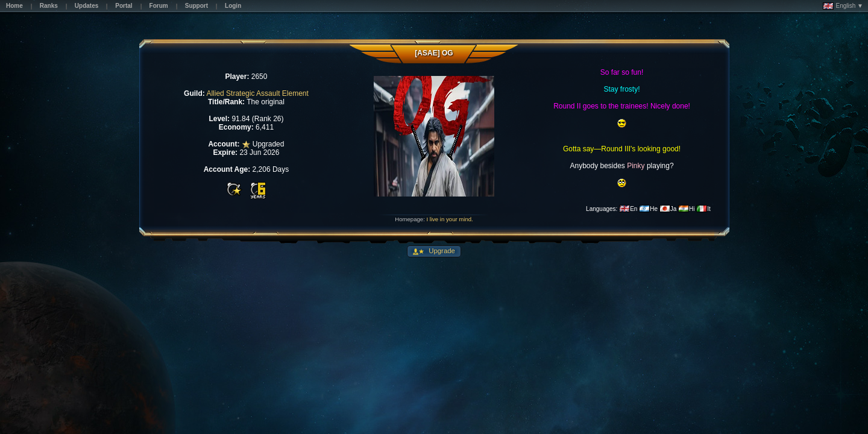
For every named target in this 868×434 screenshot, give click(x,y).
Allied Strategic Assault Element (257, 93)
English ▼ (843, 6)
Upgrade (441, 251)
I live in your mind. (449, 219)
